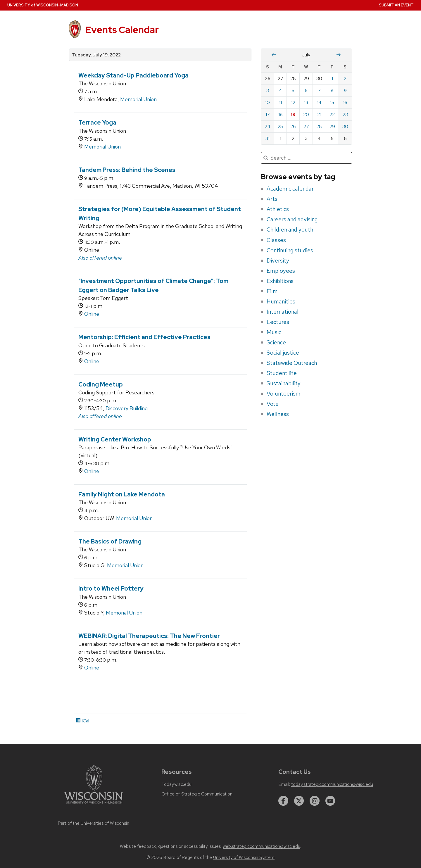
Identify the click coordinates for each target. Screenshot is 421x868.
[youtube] (330, 801)
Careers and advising (292, 219)
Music (274, 332)
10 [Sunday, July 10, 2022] (268, 102)
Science (276, 342)
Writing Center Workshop (115, 439)
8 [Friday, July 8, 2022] (332, 90)
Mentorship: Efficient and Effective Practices (144, 337)
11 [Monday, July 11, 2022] (280, 102)
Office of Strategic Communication (197, 794)
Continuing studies (290, 250)
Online (92, 314)
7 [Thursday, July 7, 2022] (319, 90)
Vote (273, 404)
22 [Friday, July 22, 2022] (332, 114)
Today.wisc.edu (176, 784)
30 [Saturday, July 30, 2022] (345, 126)
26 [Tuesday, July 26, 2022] (293, 126)
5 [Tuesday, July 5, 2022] (293, 90)
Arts (272, 199)
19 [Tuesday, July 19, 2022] (293, 114)
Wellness (278, 414)
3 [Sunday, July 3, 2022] (268, 90)
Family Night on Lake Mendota (122, 494)
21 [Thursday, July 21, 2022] (319, 114)
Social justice (283, 353)
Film (272, 291)
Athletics (278, 209)
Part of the (94, 823)
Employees (281, 271)
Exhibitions (280, 281)
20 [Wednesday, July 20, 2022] (306, 114)
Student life (282, 373)
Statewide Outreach (292, 363)
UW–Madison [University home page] (43, 5)
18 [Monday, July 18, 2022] (281, 114)
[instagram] (315, 801)
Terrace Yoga (97, 122)
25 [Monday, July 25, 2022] (280, 126)
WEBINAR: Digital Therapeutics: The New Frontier (149, 636)
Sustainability (284, 383)
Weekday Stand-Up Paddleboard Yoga (133, 75)
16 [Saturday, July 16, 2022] (345, 102)
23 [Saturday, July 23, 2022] (345, 114)
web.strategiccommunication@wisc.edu (262, 846)
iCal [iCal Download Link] (83, 721)
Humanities (281, 301)
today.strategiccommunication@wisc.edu (332, 784)
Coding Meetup (101, 384)
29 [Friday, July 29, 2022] (332, 126)
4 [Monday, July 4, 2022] (281, 90)
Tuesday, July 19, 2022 (96, 55)
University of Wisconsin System (244, 857)
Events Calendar (122, 30)
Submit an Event (396, 5)
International (283, 312)
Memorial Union (138, 99)
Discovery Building (127, 408)
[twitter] (299, 801)
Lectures (278, 322)
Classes (276, 240)
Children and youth (290, 229)
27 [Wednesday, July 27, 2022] (306, 126)
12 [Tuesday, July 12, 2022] (293, 102)
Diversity (278, 260)
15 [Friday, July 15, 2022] (332, 102)
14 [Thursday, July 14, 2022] (319, 102)
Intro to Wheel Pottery (111, 589)
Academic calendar (290, 189)
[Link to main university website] (94, 805)
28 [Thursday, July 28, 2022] (319, 126)
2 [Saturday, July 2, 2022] (345, 78)
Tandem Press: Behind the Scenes (127, 170)
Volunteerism (284, 394)
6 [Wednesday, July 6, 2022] (306, 90)
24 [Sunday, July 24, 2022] (268, 126)
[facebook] (283, 801)
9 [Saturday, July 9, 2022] (345, 90)
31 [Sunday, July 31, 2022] (268, 138)
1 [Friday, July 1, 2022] (332, 78)
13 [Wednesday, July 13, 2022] (306, 102)
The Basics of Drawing (110, 541)
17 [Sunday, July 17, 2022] (268, 114)
